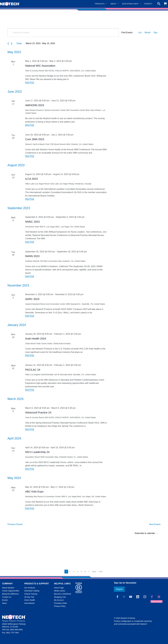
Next (94, 571)
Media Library (60, 591)
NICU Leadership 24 (37, 452)
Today (19, 43)
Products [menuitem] (100, 4)
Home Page (59, 588)
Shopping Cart (60, 597)
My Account (59, 600)
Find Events (127, 33)
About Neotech (8, 588)
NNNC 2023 (32, 222)
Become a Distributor (63, 594)
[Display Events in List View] (140, 33)
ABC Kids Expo (34, 491)
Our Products (30, 588)
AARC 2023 (32, 299)
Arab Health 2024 (36, 338)
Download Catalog (32, 591)
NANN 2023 (32, 256)
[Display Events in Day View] (156, 33)
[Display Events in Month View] (148, 33)
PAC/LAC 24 (33, 370)
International (29, 603)
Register (119, 589)
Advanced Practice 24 (38, 412)
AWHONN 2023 (35, 105)
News (4, 603)
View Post (30, 83)
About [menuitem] (113, 4)
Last (100, 571)
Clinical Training (31, 594)
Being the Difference (10, 594)
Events (5, 600)
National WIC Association (40, 66)
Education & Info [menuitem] (130, 4)
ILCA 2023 (31, 179)
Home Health (30, 600)
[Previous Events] (8, 44)
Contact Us (7, 597)
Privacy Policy (60, 606)
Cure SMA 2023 (35, 139)
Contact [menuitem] (148, 4)
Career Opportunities (11, 591)
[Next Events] (12, 44)
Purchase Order (60, 603)
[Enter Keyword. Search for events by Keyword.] (63, 33)
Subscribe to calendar (145, 533)
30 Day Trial (29, 597)
